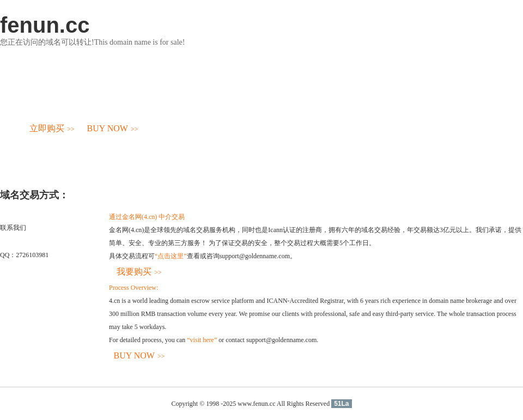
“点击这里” (171, 256)
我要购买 (139, 272)
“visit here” (202, 340)
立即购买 (52, 128)
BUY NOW (113, 128)
